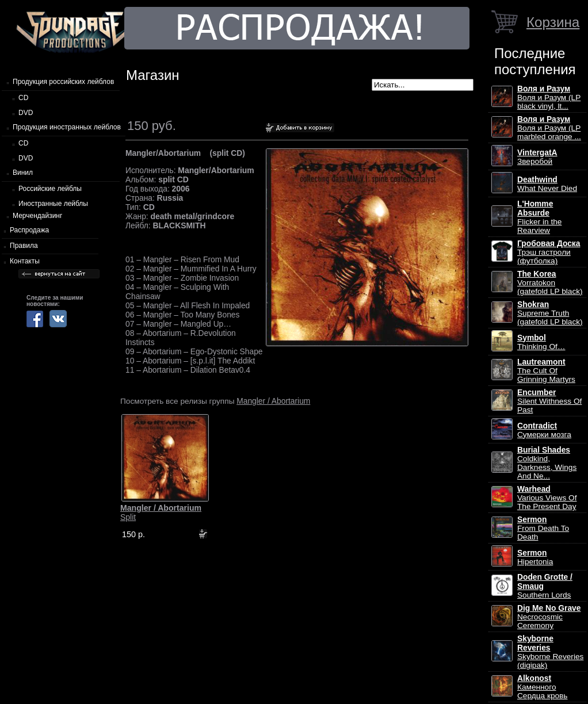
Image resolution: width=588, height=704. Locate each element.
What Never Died (547, 184)
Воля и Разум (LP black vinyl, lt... (549, 97)
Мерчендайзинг (37, 216)
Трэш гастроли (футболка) (549, 252)
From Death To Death (543, 528)
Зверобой (537, 157)
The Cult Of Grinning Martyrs (546, 371)
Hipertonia (535, 557)
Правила (24, 246)
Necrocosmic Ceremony (549, 617)
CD (23, 98)
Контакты (25, 261)
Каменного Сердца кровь (542, 687)
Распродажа (29, 230)
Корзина (553, 22)
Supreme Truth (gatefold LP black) (550, 313)
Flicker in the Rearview (539, 217)
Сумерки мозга (544, 430)
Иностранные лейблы (53, 204)
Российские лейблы (50, 189)
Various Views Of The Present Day (547, 498)
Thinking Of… (541, 342)
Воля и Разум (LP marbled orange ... (549, 128)
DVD (26, 113)
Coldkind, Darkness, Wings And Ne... (547, 463)
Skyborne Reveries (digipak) (550, 652)
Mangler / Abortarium (273, 401)
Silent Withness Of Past (549, 401)
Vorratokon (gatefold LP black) (550, 283)
